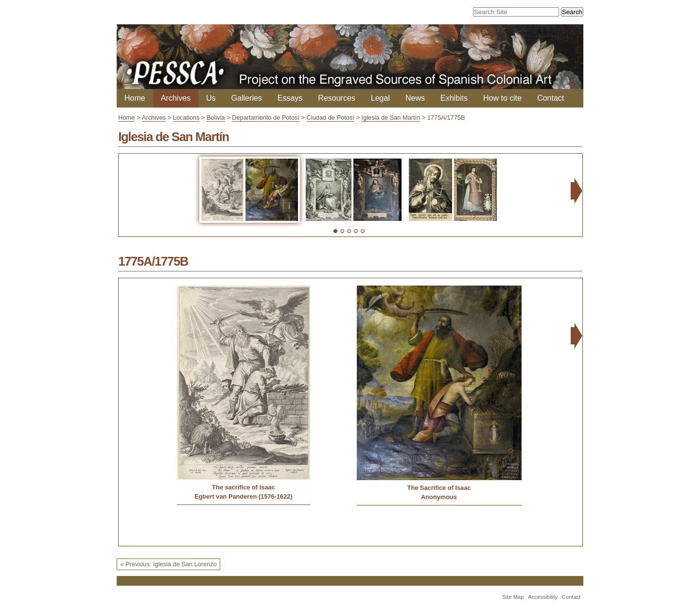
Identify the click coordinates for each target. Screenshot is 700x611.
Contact (551, 98)
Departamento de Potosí (266, 117)
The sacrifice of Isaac (243, 487)
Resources (336, 98)
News (415, 98)
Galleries (247, 98)
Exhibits (454, 98)
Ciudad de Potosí (331, 117)
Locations (186, 117)
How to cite (502, 98)
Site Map (513, 597)
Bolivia (216, 117)
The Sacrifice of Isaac (439, 488)
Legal (380, 98)
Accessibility (543, 597)
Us (211, 98)
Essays (290, 98)
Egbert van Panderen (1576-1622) (243, 496)
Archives (176, 98)
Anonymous (439, 497)
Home (135, 98)
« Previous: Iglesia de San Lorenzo (168, 564)
